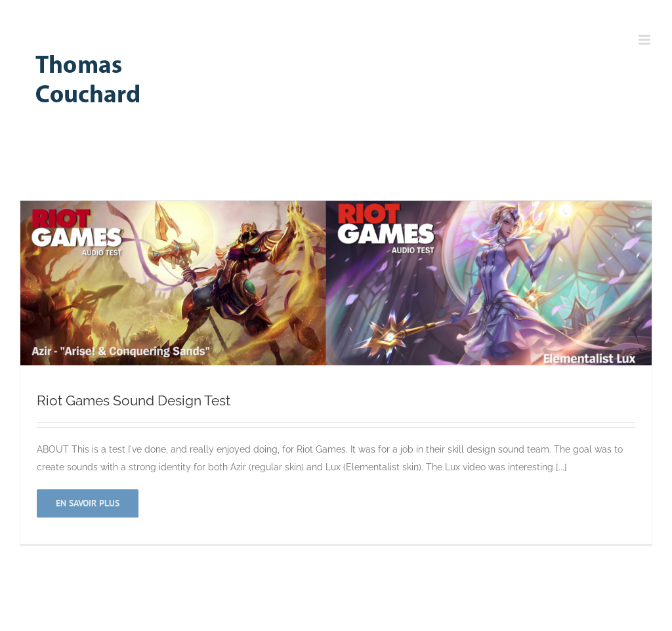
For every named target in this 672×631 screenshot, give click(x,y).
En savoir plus (88, 503)
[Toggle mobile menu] (645, 40)
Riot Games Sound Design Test (134, 400)
